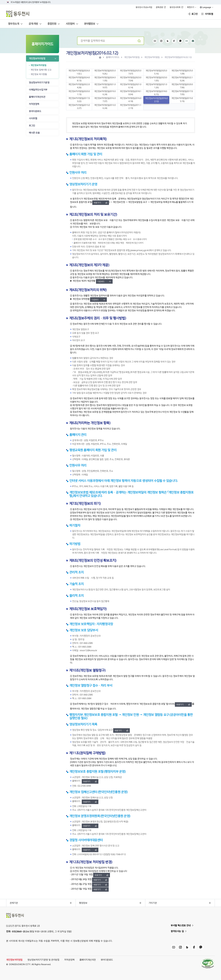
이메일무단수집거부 (38, 90)
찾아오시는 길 (177, 931)
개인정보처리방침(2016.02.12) (178, 57)
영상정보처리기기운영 (39, 83)
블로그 (168, 41)
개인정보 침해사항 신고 (41, 70)
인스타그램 (161, 41)
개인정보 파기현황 (39, 74)
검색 (139, 41)
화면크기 (191, 7)
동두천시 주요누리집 (144, 7)
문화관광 (159, 7)
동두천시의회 (175, 7)
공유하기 (187, 41)
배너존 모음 (34, 133)
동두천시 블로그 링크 (187, 947)
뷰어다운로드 (35, 111)
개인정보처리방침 (37, 59)
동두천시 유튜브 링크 (174, 947)
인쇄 (193, 41)
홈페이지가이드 (113, 57)
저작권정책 (34, 104)
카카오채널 (180, 41)
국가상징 (8, 2)
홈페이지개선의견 (37, 97)
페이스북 (174, 41)
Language (207, 7)
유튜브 (155, 41)
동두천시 (18, 14)
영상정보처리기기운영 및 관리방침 (43, 960)
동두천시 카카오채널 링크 (201, 947)
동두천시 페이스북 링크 (194, 947)
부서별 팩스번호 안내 (181, 925)
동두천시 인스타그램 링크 (180, 947)
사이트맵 (209, 14)
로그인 (195, 14)
